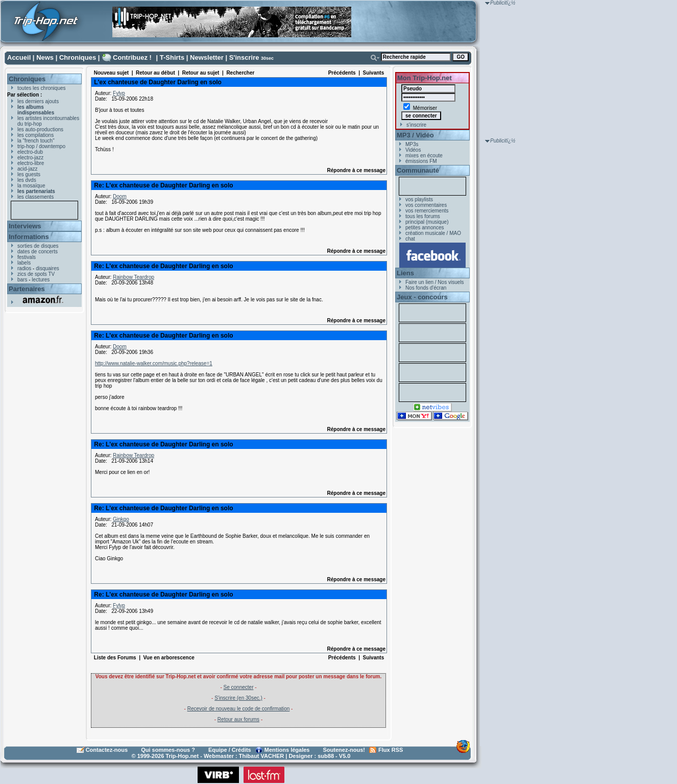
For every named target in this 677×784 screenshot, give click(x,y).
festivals (27, 257)
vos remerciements (427, 211)
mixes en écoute (424, 156)
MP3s (412, 144)
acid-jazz (27, 169)
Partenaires (27, 289)
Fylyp (119, 93)
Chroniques (78, 57)
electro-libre (31, 163)
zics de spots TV (36, 274)
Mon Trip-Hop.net (425, 78)
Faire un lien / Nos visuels (435, 282)
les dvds (27, 180)
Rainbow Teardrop (134, 277)
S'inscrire (244, 57)
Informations (29, 237)
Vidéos (413, 150)
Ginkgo (121, 519)
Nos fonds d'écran (426, 288)
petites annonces (425, 228)
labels (24, 263)
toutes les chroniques (42, 88)
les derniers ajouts (38, 101)
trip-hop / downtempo (41, 146)
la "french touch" (36, 141)
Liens (405, 273)
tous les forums (423, 216)
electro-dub (30, 152)
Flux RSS (391, 750)
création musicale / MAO (433, 233)
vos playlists (419, 199)
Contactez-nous (107, 750)
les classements (35, 197)
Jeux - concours (422, 297)
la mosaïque (31, 186)
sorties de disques (38, 246)
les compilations (35, 135)
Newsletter (207, 57)
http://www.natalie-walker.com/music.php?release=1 (154, 363)
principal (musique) (427, 222)
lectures (41, 280)
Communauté (418, 170)
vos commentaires (426, 205)
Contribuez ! (132, 57)
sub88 (326, 756)
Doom (120, 196)
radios (24, 268)
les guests (29, 174)
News (45, 57)
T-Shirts (172, 57)
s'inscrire (416, 125)
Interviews (25, 226)
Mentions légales (287, 750)
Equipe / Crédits (230, 750)
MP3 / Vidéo (415, 135)
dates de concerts (38, 252)
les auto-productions (40, 129)
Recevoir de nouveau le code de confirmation (239, 709)
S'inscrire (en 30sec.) (238, 698)
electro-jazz (30, 158)
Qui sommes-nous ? (168, 750)
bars (22, 280)
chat (410, 239)
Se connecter (239, 687)
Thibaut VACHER (261, 756)
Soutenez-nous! (344, 750)
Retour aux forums (238, 719)
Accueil (19, 57)
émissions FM (421, 161)
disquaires (47, 268)
